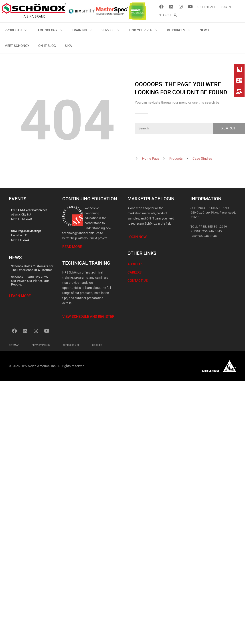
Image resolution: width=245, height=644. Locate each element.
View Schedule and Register (88, 317)
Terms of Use (71, 345)
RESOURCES (181, 30)
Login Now (137, 237)
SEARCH (168, 15)
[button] (27, 30)
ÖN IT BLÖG (47, 46)
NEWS (204, 30)
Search (229, 128)
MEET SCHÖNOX (17, 46)
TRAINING (84, 30)
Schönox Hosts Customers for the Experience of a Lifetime (32, 268)
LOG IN (226, 7)
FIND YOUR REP (146, 30)
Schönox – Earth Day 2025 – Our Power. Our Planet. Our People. (31, 281)
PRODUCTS (18, 30)
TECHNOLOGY (52, 30)
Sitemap (14, 345)
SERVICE (113, 30)
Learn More (20, 296)
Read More (72, 247)
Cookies (97, 345)
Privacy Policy (41, 345)
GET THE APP (207, 7)
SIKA (68, 46)
